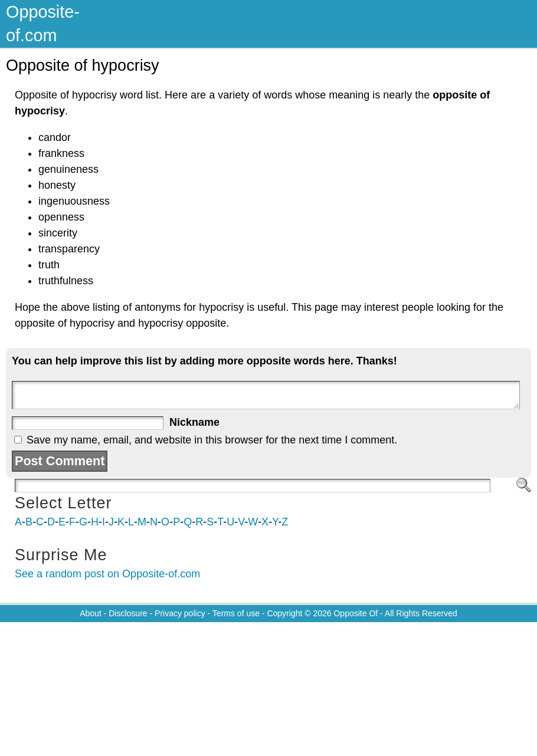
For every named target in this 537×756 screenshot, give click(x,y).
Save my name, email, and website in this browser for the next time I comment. (212, 440)
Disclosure (128, 613)
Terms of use (236, 613)
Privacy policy (180, 613)
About (91, 613)
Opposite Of (356, 613)
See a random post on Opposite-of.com (107, 574)
